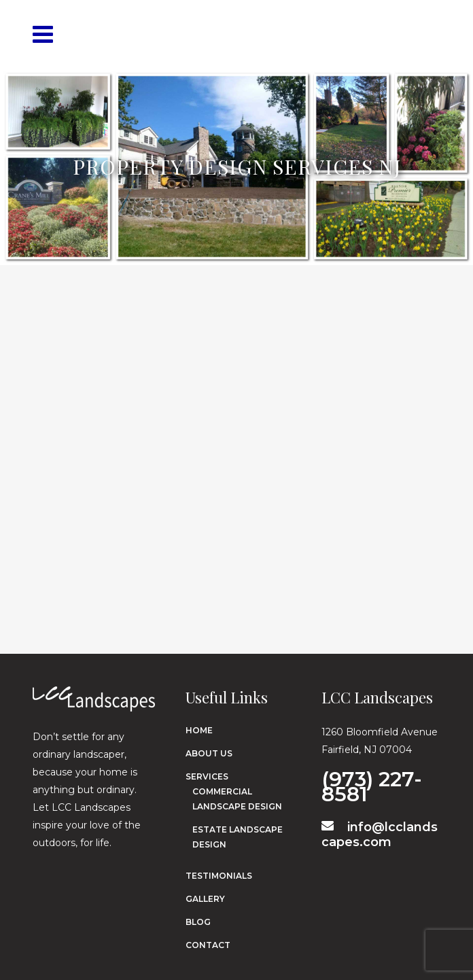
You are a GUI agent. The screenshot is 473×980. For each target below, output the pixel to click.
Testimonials (219, 876)
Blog (198, 922)
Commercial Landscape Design (237, 799)
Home (199, 730)
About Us (209, 753)
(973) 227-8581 (372, 784)
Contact (208, 945)
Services (207, 776)
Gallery (205, 899)
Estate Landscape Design (238, 837)
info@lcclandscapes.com (380, 835)
